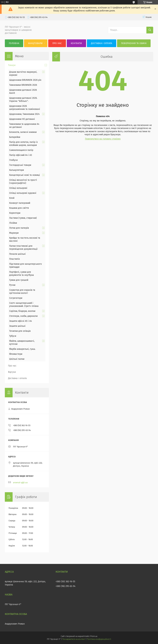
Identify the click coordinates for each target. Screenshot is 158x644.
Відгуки (12, 372)
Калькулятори (17, 170)
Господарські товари (20, 165)
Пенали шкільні (17, 254)
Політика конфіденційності (99, 639)
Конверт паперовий (20, 203)
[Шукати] (150, 30)
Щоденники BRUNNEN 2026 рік (25, 80)
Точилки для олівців (20, 331)
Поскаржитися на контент (74, 639)
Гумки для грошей (19, 280)
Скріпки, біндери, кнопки (22, 311)
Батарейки (15, 137)
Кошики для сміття (19, 208)
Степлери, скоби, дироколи (23, 316)
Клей (12, 198)
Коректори (15, 213)
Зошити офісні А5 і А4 (20, 321)
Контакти (76, 43)
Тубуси (13, 336)
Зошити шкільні (17, 326)
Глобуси (13, 160)
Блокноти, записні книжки (23, 132)
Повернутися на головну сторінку (103, 139)
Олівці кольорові (18, 188)
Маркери (14, 233)
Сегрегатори (16, 298)
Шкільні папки (17, 359)
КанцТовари (35, 43)
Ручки (12, 285)
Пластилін (15, 259)
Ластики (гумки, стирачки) (23, 218)
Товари (12, 65)
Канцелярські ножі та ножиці (25, 175)
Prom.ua (94, 636)
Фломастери (16, 354)
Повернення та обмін (134, 43)
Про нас (57, 43)
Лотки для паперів (19, 228)
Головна (14, 43)
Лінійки (13, 223)
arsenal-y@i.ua (20, 482)
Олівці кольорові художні (23, 193)
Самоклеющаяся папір (21, 150)
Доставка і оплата (102, 43)
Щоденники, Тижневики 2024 (24, 114)
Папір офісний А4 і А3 (21, 155)
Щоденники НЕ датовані (22, 119)
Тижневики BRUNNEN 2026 (23, 85)
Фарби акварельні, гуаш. (22, 349)
